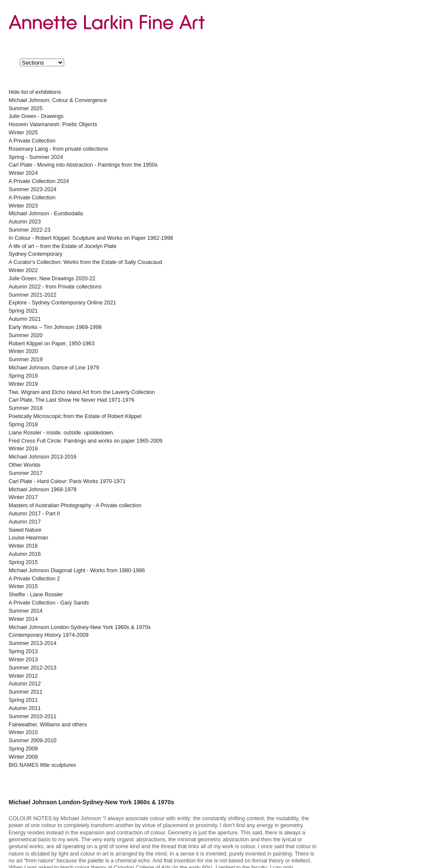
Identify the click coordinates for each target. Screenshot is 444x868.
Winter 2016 (23, 546)
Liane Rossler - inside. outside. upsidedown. (62, 433)
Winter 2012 (23, 676)
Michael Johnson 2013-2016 (43, 457)
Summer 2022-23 (29, 230)
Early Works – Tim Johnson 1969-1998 (55, 327)
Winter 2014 (23, 619)
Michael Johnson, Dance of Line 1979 (54, 368)
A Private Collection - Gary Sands (49, 603)
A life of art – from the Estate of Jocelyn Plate (62, 246)
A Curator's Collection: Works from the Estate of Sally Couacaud (85, 262)
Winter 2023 (23, 206)
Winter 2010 (23, 732)
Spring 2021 (23, 311)
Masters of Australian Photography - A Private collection (75, 505)
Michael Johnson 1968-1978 (43, 490)
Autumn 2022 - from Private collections (55, 287)
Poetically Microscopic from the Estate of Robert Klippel (75, 416)
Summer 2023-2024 (33, 189)
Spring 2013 (23, 651)
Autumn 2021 (25, 319)
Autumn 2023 (25, 222)
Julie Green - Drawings (36, 116)
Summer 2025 (26, 108)
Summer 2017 (26, 473)
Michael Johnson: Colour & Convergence (58, 100)
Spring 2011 (23, 700)
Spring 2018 (23, 425)
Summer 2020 (26, 335)
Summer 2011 (26, 692)
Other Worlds (25, 465)
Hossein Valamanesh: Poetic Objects (53, 124)
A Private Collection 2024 (39, 181)
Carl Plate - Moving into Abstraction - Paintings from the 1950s (83, 165)
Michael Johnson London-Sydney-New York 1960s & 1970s (80, 627)
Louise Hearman (28, 538)
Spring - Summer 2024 (36, 157)
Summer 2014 (26, 611)
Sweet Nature (25, 530)
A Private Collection (32, 141)
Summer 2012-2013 (33, 668)
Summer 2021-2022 (33, 295)
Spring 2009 (23, 749)
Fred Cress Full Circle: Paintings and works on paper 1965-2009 (85, 441)
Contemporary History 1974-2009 (49, 635)
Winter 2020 (23, 351)
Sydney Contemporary (36, 254)
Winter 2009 (23, 757)
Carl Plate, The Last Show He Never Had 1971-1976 (71, 400)
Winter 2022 (23, 270)
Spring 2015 (23, 562)
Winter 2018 (23, 449)
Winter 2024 (23, 173)
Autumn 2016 (25, 554)
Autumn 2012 (25, 684)
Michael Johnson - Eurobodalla (46, 214)
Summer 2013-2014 (33, 643)
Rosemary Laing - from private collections (58, 149)
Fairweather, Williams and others (48, 725)
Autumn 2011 (25, 708)
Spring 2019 (23, 376)
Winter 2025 (23, 133)
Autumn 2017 (25, 522)
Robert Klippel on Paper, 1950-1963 (52, 344)
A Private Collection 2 (34, 579)
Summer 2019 (26, 360)
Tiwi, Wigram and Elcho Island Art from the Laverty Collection (82, 392)
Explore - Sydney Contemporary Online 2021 (62, 303)
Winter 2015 (23, 586)
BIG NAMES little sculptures (42, 765)
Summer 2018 (26, 408)
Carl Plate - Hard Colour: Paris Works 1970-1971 (67, 481)
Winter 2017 (23, 497)
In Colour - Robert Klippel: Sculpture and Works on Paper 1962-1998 (91, 238)
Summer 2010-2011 (33, 716)
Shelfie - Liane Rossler (36, 595)
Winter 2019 (23, 384)
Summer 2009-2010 (33, 741)
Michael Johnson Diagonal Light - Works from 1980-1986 (77, 570)
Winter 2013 (23, 660)
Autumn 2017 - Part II (34, 514)
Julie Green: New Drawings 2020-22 (52, 279)
